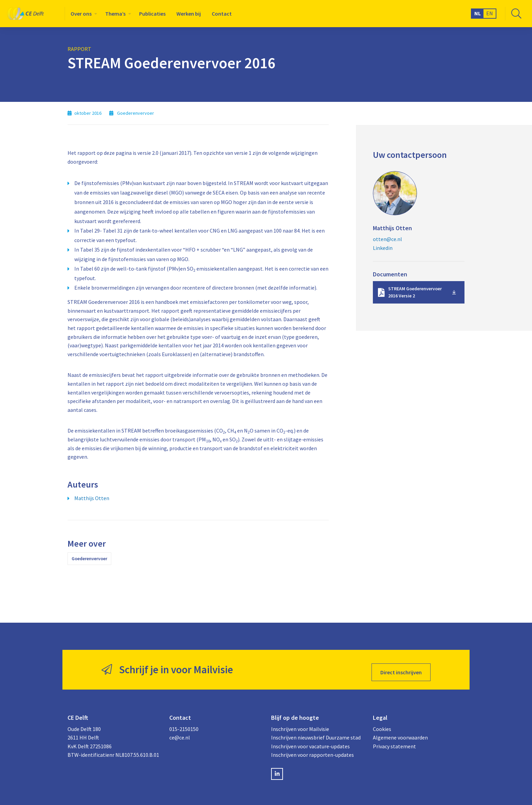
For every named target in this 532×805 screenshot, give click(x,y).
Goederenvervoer (89, 559)
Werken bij (189, 14)
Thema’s (115, 14)
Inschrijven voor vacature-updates (310, 741)
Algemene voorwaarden (400, 732)
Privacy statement (394, 741)
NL (478, 13)
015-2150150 (184, 724)
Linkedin (383, 248)
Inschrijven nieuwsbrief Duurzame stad (316, 732)
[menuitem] (82, 14)
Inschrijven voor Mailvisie (300, 724)
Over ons (81, 14)
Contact (222, 14)
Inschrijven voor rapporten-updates (312, 750)
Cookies (382, 724)
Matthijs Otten (92, 498)
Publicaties (152, 14)
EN (490, 13)
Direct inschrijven (401, 667)
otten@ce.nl (387, 239)
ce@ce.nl (180, 732)
